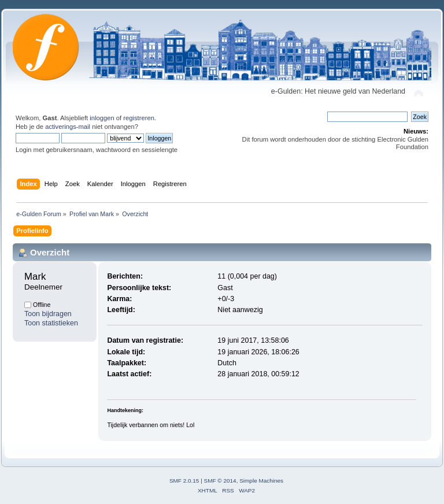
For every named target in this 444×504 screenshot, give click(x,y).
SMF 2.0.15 (184, 481)
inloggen (102, 118)
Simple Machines (261, 481)
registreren (139, 118)
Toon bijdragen (48, 314)
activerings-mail (68, 127)
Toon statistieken (51, 323)
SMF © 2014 (220, 481)
